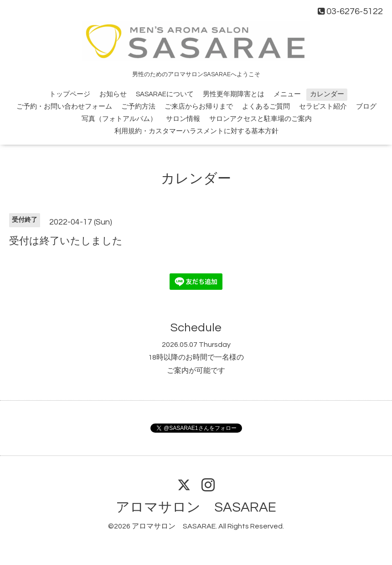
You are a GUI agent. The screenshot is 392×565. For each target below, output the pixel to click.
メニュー (287, 94)
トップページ (70, 94)
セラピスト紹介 (323, 107)
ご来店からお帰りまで (199, 107)
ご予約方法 (138, 107)
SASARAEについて (165, 94)
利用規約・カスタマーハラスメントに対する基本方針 (196, 131)
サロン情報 (183, 119)
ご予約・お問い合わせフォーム (64, 107)
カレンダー (327, 94)
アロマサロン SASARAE (196, 507)
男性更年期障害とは (234, 94)
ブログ (366, 107)
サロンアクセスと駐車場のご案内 (260, 119)
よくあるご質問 (266, 107)
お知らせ (113, 94)
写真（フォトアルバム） (119, 119)
